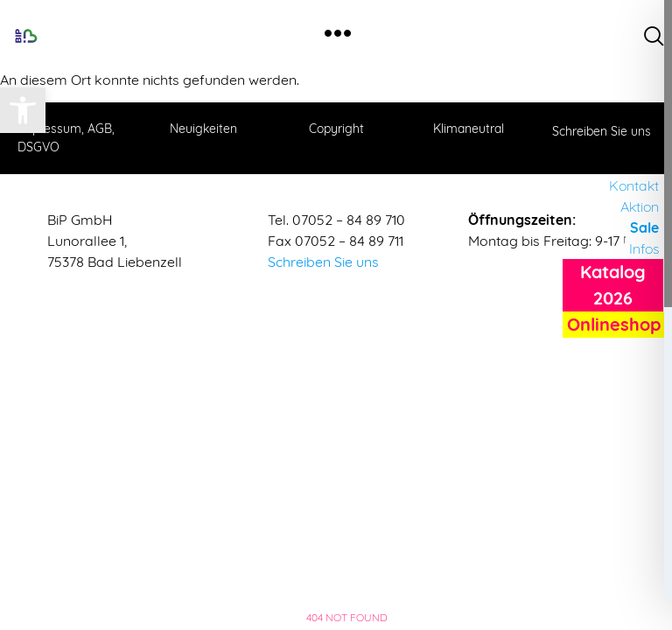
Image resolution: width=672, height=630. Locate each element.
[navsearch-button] (654, 36)
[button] (23, 110)
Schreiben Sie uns (323, 262)
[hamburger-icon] (337, 35)
